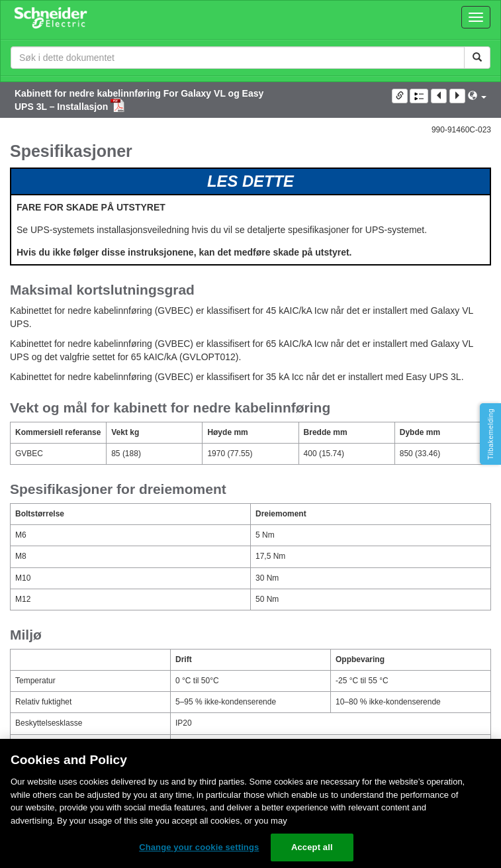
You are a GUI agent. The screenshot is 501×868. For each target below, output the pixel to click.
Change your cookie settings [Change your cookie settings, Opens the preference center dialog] (199, 847)
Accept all (312, 847)
